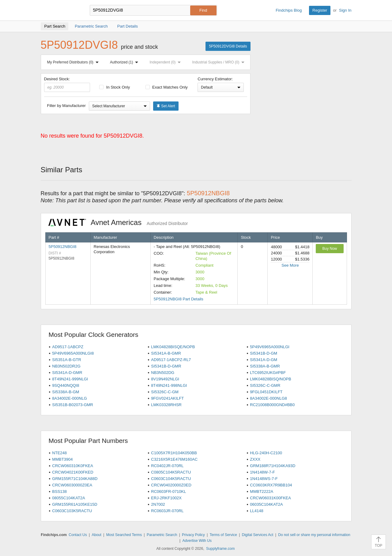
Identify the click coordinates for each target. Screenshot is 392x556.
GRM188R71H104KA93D (273, 466)
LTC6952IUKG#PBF (268, 373)
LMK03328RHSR (166, 405)
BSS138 (59, 491)
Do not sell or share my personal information (314, 535)
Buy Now (330, 249)
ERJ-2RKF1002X (166, 498)
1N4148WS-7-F (264, 479)
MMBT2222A (262, 491)
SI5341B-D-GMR (166, 366)
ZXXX (255, 459)
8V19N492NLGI (165, 379)
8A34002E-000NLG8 (268, 398)
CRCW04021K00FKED (73, 472)
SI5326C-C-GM (165, 392)
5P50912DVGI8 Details (228, 46)
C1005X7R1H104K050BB (174, 453)
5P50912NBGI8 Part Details (179, 299)
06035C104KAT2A (266, 504)
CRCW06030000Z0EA (72, 485)
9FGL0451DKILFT (266, 392)
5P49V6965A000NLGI (270, 347)
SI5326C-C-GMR (265, 385)
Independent (167, 62)
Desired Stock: (67, 84)
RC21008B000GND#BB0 (272, 405)
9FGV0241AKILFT (167, 398)
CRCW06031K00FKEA (270, 498)
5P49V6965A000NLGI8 (73, 353)
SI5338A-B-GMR (265, 366)
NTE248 (59, 453)
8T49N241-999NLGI (70, 379)
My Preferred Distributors (74, 62)
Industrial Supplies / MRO (219, 62)
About (96, 535)
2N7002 (158, 504)
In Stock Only (115, 87)
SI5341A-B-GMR (166, 353)
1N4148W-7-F (262, 472)
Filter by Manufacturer (66, 106)
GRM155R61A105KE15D (75, 504)
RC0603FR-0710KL (168, 491)
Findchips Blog (289, 10)
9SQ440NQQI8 (66, 385)
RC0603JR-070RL (167, 511)
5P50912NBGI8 (63, 247)
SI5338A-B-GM (66, 392)
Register (320, 10)
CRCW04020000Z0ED (171, 485)
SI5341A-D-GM (264, 360)
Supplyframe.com (220, 549)
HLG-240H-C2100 (266, 453)
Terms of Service (223, 535)
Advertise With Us (197, 541)
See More (290, 265)
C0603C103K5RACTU (72, 511)
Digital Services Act (258, 535)
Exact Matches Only (167, 87)
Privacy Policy (193, 535)
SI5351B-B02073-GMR (73, 405)
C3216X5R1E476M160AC (174, 459)
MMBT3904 (62, 459)
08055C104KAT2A (68, 498)
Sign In (345, 10)
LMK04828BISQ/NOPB (270, 379)
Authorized (125, 62)
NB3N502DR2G (66, 366)
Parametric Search (162, 535)
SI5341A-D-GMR (67, 373)
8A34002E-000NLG (69, 398)
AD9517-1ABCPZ (68, 347)
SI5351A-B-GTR (67, 360)
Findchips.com (61, 10)
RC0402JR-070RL (167, 466)
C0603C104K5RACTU (171, 479)
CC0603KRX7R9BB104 (271, 485)
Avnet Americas (118, 222)
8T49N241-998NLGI (169, 385)
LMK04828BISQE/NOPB (173, 347)
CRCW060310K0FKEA (73, 466)
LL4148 (256, 511)
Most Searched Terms (124, 535)
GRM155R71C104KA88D (75, 479)
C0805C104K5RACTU (171, 472)
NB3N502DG (163, 373)
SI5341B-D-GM (264, 353)
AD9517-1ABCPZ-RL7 (171, 360)
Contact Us (78, 535)
